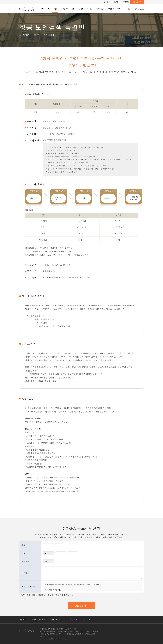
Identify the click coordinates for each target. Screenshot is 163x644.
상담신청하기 (137, 2)
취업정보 (111, 9)
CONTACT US (73, 620)
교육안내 (55, 9)
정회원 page (139, 9)
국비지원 (89, 9)
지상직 (74, 9)
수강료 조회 (44, 636)
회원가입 (126, 2)
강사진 (81, 9)
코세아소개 (45, 9)
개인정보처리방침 (38, 620)
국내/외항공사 (100, 9)
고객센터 (129, 9)
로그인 (116, 2)
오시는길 (87, 620)
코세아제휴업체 (56, 620)
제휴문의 (23, 620)
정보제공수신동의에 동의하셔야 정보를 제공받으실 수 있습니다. (48, 595)
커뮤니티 (120, 9)
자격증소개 (65, 9)
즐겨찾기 (107, 2)
